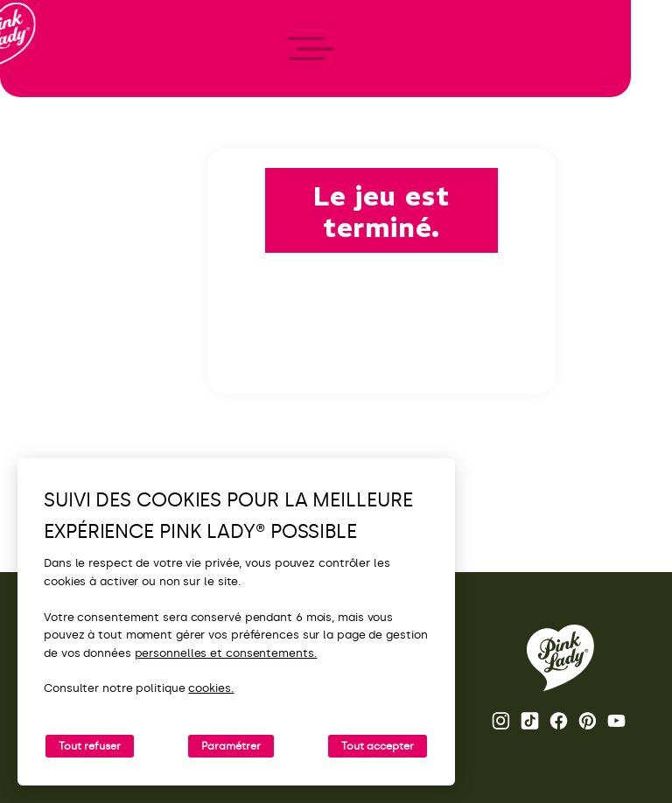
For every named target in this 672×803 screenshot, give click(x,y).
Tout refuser (90, 746)
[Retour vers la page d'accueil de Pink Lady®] (560, 658)
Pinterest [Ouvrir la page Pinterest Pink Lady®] (588, 721)
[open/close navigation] (46, 402)
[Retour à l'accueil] (45, 87)
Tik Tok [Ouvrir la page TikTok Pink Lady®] (530, 721)
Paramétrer (231, 746)
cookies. (211, 688)
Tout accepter (378, 746)
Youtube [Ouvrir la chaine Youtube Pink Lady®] (616, 721)
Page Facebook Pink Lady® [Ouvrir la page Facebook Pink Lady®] (559, 721)
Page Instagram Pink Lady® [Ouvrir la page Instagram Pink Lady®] (501, 721)
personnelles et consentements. (226, 653)
